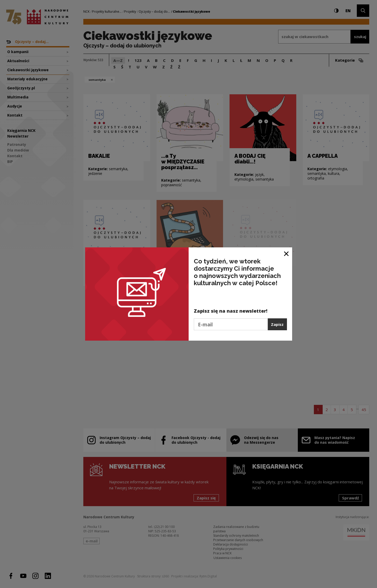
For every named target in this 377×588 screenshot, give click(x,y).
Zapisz (277, 324)
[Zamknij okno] (287, 253)
